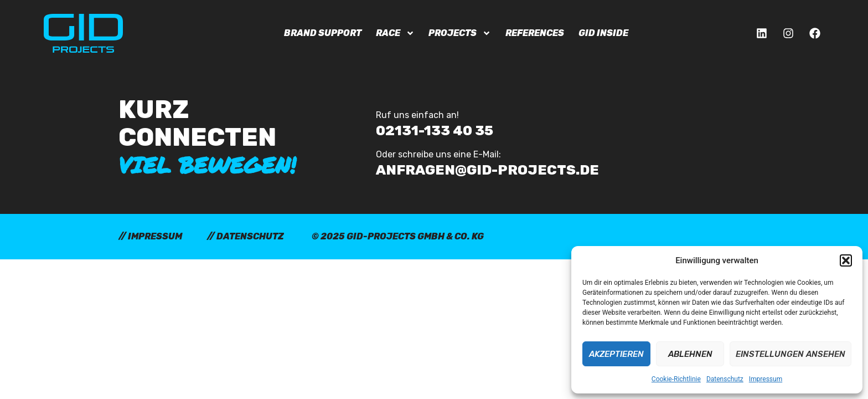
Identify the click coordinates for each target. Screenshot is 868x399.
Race (395, 33)
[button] (846, 260)
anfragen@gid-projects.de (487, 170)
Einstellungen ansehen (790, 354)
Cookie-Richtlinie (676, 379)
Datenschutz (725, 379)
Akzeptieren (616, 354)
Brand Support (323, 33)
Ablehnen (690, 354)
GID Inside (603, 33)
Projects (460, 33)
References (535, 33)
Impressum (766, 379)
